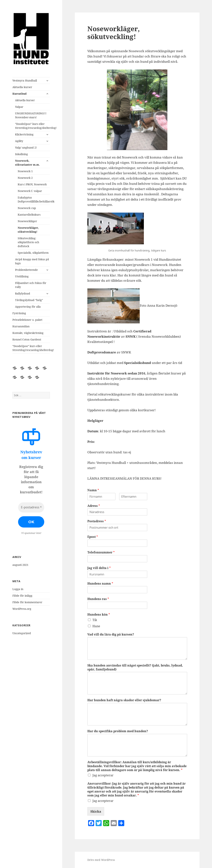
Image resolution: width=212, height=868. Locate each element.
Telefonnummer (101, 552)
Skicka (96, 811)
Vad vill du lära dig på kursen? (111, 634)
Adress (94, 506)
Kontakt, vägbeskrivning (28, 333)
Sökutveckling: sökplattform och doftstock (28, 242)
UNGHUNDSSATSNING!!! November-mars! (31, 115)
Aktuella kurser (22, 87)
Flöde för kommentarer (27, 602)
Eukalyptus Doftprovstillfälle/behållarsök (34, 199)
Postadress (97, 521)
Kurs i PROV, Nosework (32, 184)
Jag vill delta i (99, 568)
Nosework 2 (25, 178)
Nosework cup (27, 208)
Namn (93, 490)
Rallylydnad (23, 293)
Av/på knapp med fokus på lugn (32, 261)
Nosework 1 (25, 171)
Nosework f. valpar (30, 191)
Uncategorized (22, 633)
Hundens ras (98, 599)
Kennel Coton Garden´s (27, 339)
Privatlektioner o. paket (27, 320)
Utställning (22, 276)
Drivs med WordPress (101, 860)
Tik (95, 620)
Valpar (19, 107)
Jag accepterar (103, 775)
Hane (96, 626)
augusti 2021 (20, 565)
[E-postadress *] (31, 507)
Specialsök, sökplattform (33, 253)
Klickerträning (24, 134)
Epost (93, 537)
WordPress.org (22, 609)
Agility (19, 141)
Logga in (18, 589)
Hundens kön (99, 615)
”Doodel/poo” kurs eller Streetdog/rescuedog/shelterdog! (32, 126)
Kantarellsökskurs (29, 215)
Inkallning (21, 154)
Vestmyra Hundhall (25, 80)
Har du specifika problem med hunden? (118, 731)
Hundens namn (100, 584)
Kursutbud (19, 94)
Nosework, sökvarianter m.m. (27, 163)
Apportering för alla (28, 307)
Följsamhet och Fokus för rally (31, 285)
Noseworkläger (27, 221)
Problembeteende (26, 270)
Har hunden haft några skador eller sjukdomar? (124, 700)
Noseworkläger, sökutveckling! (28, 230)
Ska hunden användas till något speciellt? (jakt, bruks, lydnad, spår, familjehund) (135, 667)
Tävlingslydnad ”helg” (29, 300)
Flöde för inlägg (22, 596)
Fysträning (19, 313)
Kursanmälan (21, 326)
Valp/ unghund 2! (26, 148)
